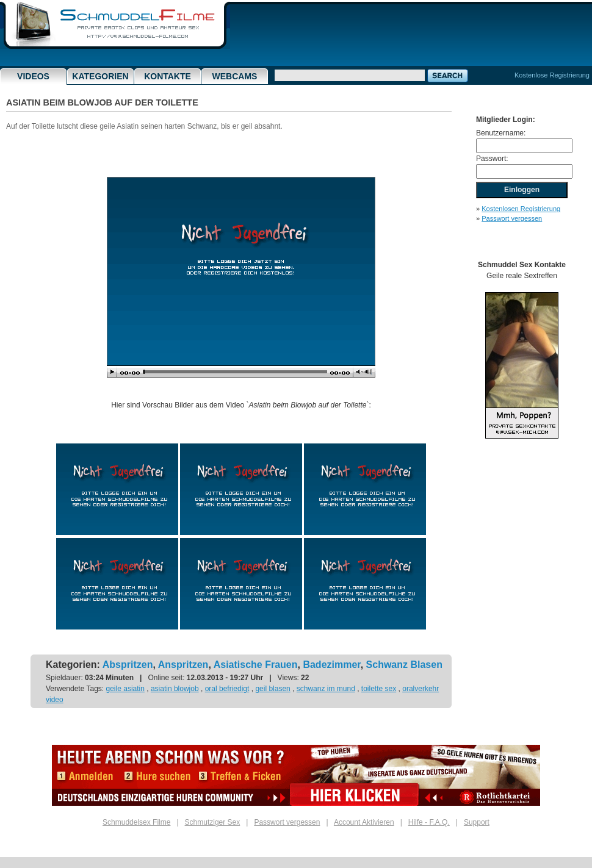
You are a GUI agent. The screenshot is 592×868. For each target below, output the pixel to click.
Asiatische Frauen (256, 665)
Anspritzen (183, 665)
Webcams (235, 76)
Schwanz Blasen (404, 665)
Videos (33, 76)
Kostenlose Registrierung (552, 75)
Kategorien (100, 76)
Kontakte (168, 76)
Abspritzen (128, 665)
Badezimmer (331, 665)
